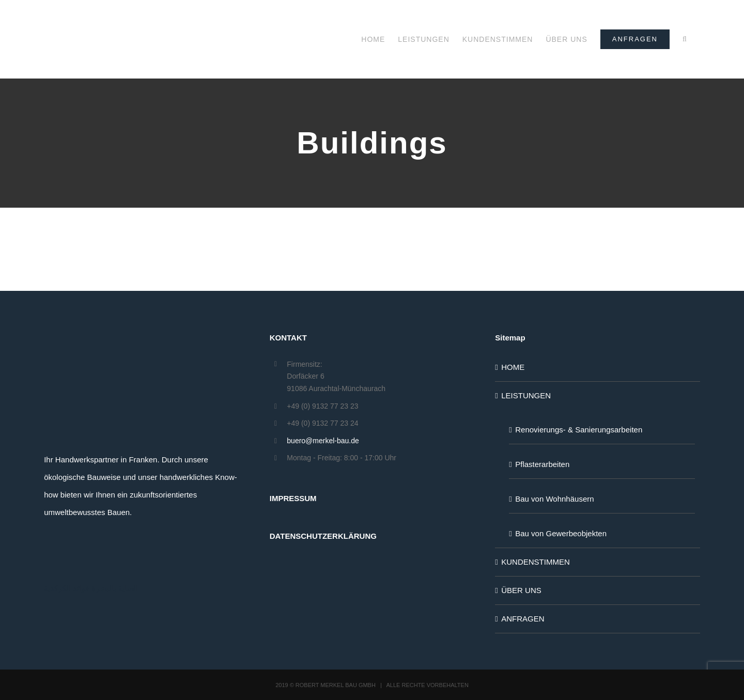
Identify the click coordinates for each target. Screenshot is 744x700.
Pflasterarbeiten (542, 464)
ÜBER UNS (521, 590)
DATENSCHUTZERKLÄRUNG (323, 536)
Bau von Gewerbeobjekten (561, 533)
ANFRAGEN (523, 619)
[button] (685, 39)
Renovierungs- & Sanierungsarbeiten (579, 430)
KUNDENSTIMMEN (536, 562)
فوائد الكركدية (66, 588)
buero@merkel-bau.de (323, 441)
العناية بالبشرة (115, 588)
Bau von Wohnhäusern (554, 499)
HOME (513, 367)
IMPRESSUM (293, 498)
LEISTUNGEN (526, 395)
